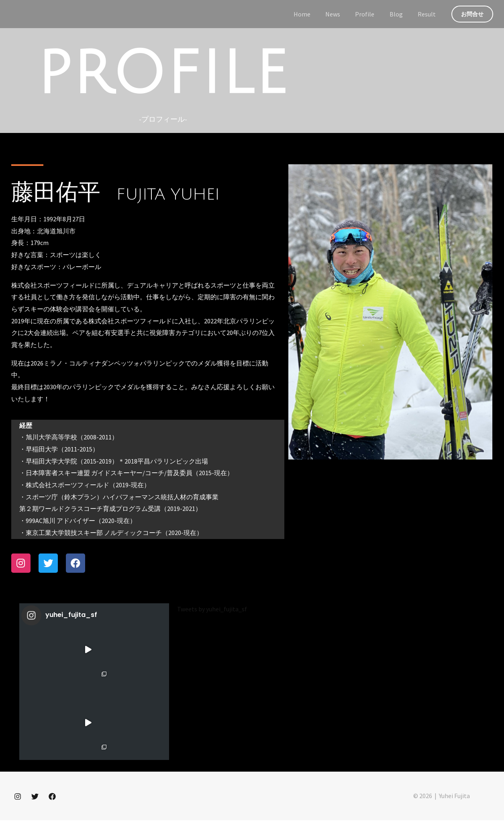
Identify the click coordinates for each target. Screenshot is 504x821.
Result (428, 14)
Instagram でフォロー (95, 752)
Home (312, 14)
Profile (370, 14)
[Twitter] (35, 797)
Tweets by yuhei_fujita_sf (212, 610)
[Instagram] (18, 797)
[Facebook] (52, 797)
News (340, 14)
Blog (399, 14)
